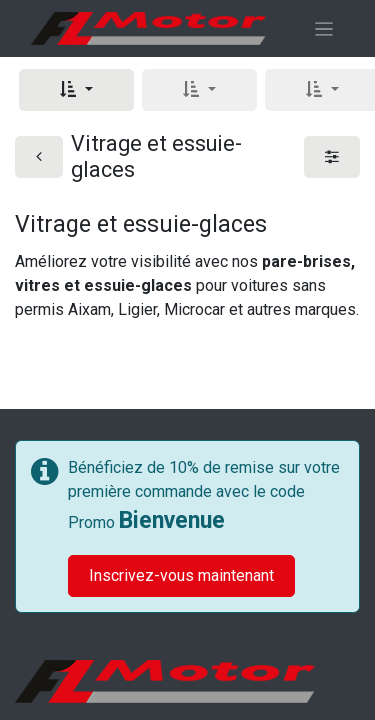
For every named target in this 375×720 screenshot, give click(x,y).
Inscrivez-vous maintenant (181, 575)
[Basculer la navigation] (324, 28)
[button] (76, 90)
